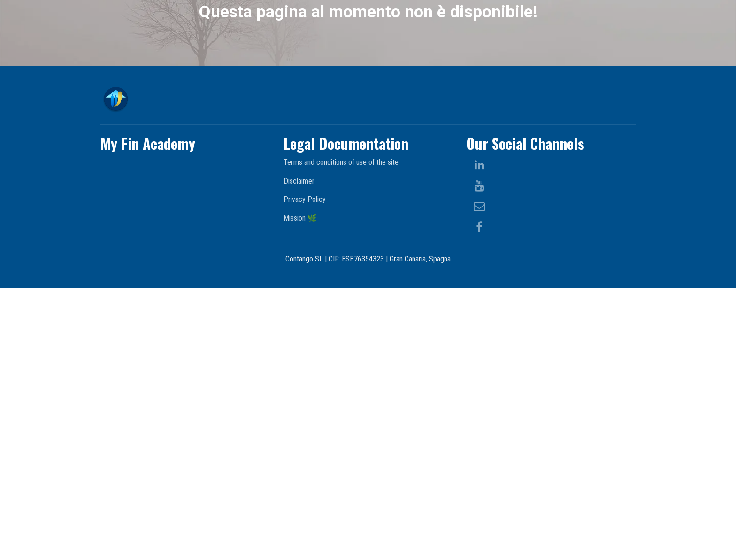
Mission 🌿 (300, 490)
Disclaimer (299, 453)
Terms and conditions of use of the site (341, 434)
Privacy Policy (305, 472)
